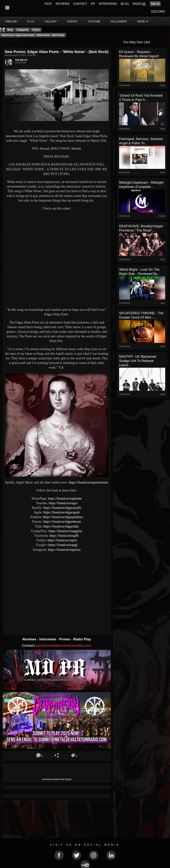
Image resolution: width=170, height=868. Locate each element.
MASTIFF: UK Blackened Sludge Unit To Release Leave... (138, 361)
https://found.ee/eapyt (63, 503)
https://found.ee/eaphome (65, 498)
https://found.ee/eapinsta (64, 550)
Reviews (30, 639)
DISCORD (158, 12)
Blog (10, 30)
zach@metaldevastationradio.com (64, 645)
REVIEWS (63, 4)
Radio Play (82, 639)
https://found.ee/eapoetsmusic (89, 482)
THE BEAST (21, 60)
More (143, 21)
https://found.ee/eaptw (62, 540)
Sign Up (155, 4)
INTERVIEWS (108, 4)
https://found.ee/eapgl (63, 545)
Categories (23, 30)
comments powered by (57, 779)
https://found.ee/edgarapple (62, 512)
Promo (65, 639)
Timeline (11, 21)
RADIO (137, 4)
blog (31, 21)
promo (36, 30)
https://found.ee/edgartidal (61, 526)
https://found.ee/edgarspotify (62, 508)
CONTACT (80, 4)
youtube (94, 21)
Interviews (48, 639)
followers (119, 21)
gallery (51, 21)
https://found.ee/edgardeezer (62, 522)
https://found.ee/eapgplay (65, 531)
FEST (48, 4)
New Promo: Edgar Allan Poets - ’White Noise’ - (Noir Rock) (33, 35)
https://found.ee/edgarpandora (63, 517)
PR (93, 4)
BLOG (125, 4)
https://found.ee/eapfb (64, 536)
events (72, 21)
